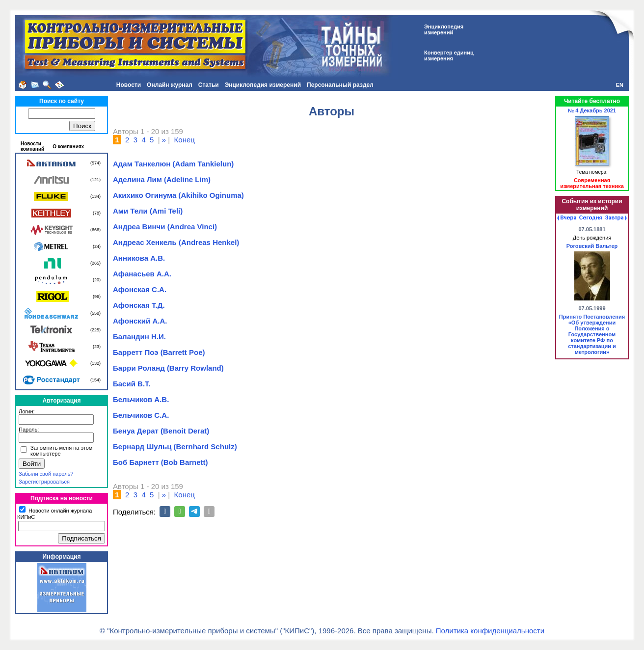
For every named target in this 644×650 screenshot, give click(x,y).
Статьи (209, 85)
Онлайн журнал (170, 85)
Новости (129, 85)
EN (620, 85)
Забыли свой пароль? (46, 474)
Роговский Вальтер (592, 246)
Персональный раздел (340, 85)
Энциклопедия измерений (263, 85)
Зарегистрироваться (44, 482)
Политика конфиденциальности (490, 631)
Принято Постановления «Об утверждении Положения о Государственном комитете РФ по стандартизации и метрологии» (592, 334)
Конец (185, 140)
